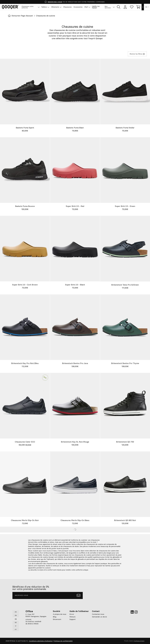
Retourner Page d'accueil (21, 16)
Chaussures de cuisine (47, 16)
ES (16, 612)
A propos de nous (60, 614)
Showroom (57, 619)
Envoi (72, 614)
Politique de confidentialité (63, 641)
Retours (72, 617)
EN (16, 615)
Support (72, 619)
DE (16, 622)
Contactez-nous (98, 614)
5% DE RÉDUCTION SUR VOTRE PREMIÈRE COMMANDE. (75, 2)
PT (16, 629)
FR (146, 7)
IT (16, 626)
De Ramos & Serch (139, 641)
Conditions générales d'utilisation (41, 641)
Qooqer (11, 7)
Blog (55, 617)
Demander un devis (99, 617)
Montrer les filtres (137, 54)
